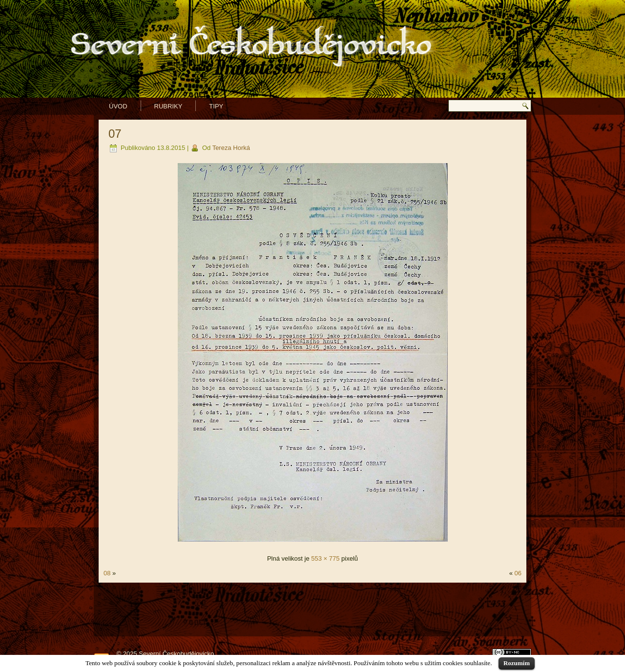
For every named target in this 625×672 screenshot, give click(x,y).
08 (107, 573)
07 (115, 134)
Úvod (118, 106)
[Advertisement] (312, 609)
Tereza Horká (231, 148)
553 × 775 (325, 558)
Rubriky (168, 106)
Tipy (216, 106)
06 (518, 573)
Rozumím (517, 663)
